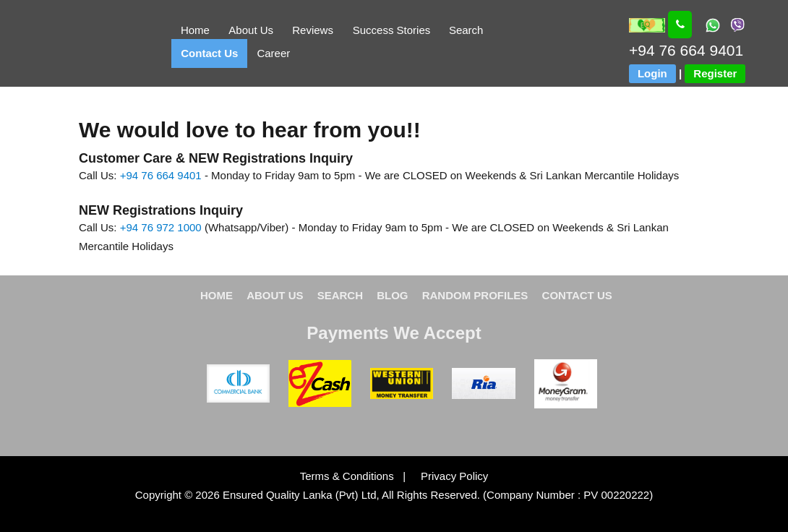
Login (652, 73)
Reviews (313, 30)
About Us (251, 30)
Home (195, 30)
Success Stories (392, 30)
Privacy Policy (448, 476)
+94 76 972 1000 (161, 227)
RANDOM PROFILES (475, 295)
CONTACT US (577, 295)
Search (466, 30)
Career (273, 53)
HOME (217, 295)
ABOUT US (275, 295)
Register (715, 73)
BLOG (392, 295)
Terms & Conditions (348, 476)
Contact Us (209, 53)
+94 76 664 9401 (161, 175)
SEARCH (340, 295)
